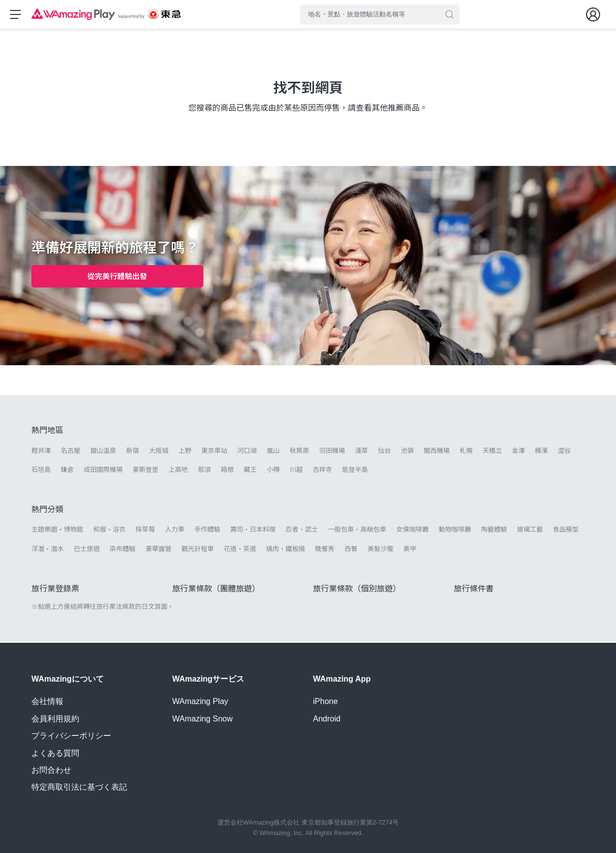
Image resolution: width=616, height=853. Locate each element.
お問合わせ (51, 770)
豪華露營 (158, 550)
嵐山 (273, 452)
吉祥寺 (322, 471)
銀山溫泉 (103, 452)
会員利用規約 (55, 719)
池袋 (407, 452)
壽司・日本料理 (253, 531)
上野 (185, 452)
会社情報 (47, 702)
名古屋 (71, 452)
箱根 (227, 471)
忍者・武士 (302, 531)
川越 (296, 471)
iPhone (325, 702)
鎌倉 (67, 471)
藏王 (250, 471)
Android (327, 719)
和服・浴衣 (109, 531)
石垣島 (41, 471)
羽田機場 (332, 452)
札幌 (466, 452)
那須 (204, 471)
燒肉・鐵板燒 (286, 550)
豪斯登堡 (146, 471)
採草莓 (145, 531)
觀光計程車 (198, 550)
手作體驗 (207, 531)
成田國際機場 (103, 471)
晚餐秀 (325, 550)
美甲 (410, 550)
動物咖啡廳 (455, 531)
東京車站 (214, 452)
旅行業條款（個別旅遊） (357, 590)
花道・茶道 (240, 550)
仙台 (384, 452)
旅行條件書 (474, 590)
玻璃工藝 (530, 531)
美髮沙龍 (380, 550)
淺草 (361, 452)
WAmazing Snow (203, 719)
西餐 (351, 550)
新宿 (133, 452)
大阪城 (159, 452)
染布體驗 (123, 550)
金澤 (518, 452)
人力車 (175, 531)
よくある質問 (55, 753)
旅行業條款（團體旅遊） (216, 590)
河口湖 (247, 452)
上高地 (178, 471)
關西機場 (437, 452)
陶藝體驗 (494, 531)
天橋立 (492, 452)
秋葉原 (299, 452)
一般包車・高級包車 (357, 531)
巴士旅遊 (87, 550)
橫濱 (541, 452)
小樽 (273, 471)
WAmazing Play (200, 702)
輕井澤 (41, 452)
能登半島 (355, 471)
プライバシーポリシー (71, 736)
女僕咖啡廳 (412, 531)
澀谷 (564, 452)
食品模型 (566, 531)
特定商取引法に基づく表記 (79, 787)
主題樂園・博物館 (57, 531)
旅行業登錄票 (55, 590)
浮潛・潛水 (48, 550)
